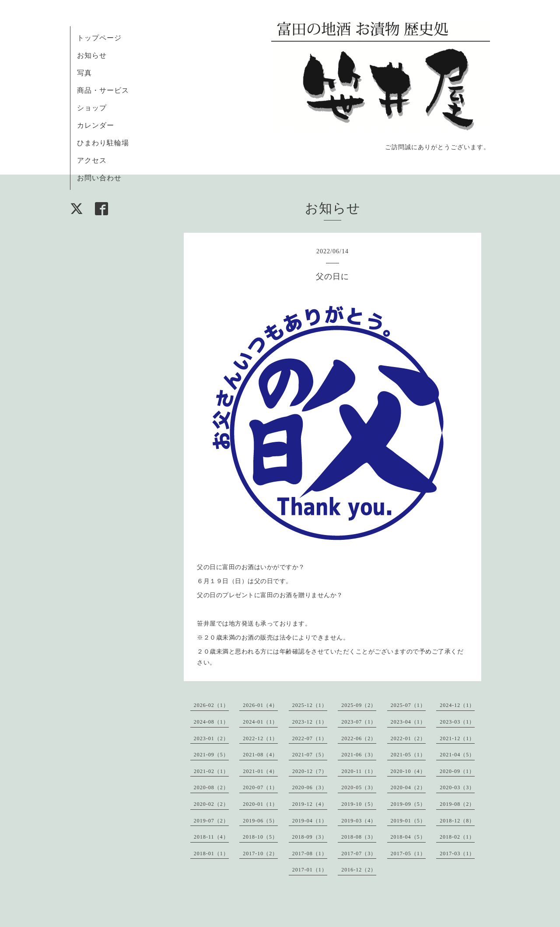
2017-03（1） (457, 854)
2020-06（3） (310, 787)
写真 (84, 73)
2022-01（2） (408, 738)
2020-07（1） (260, 787)
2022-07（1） (310, 738)
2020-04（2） (408, 787)
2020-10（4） (408, 771)
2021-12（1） (457, 738)
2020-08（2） (211, 787)
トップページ (99, 38)
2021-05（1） (408, 755)
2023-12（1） (310, 722)
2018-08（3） (359, 837)
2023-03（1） (457, 722)
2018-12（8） (457, 821)
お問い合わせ (99, 178)
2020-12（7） (310, 771)
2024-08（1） (211, 722)
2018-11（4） (211, 837)
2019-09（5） (408, 804)
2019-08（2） (457, 804)
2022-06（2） (359, 738)
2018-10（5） (260, 837)
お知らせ (92, 55)
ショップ (92, 108)
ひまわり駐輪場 (103, 143)
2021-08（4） (260, 755)
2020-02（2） (211, 804)
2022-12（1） (260, 738)
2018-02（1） (457, 837)
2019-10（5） (359, 804)
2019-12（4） (310, 804)
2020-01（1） (260, 804)
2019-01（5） (408, 821)
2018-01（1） (211, 854)
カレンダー (96, 125)
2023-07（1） (359, 722)
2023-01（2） (211, 738)
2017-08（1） (310, 854)
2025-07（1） (408, 705)
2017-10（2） (260, 854)
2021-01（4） (260, 771)
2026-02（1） (211, 705)
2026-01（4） (260, 705)
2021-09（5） (211, 755)
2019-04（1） (310, 821)
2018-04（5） (408, 837)
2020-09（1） (457, 771)
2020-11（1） (359, 771)
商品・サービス (103, 90)
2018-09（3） (310, 837)
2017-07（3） (359, 854)
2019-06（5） (260, 821)
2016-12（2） (359, 870)
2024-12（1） (457, 705)
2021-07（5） (310, 755)
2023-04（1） (408, 722)
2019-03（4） (359, 821)
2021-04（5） (457, 755)
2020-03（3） (457, 787)
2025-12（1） (310, 705)
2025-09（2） (359, 705)
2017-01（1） (310, 870)
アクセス (92, 160)
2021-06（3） (359, 755)
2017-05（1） (408, 854)
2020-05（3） (359, 787)
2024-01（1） (260, 722)
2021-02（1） (211, 771)
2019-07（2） (211, 821)
